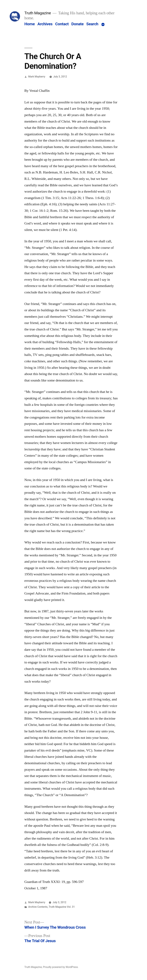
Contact (62, 24)
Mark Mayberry (37, 77)
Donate (77, 24)
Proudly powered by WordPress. (61, 967)
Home (30, 24)
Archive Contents (38, 907)
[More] (103, 25)
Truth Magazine (38, 13)
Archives (45, 24)
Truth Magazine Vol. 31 (62, 907)
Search (92, 24)
